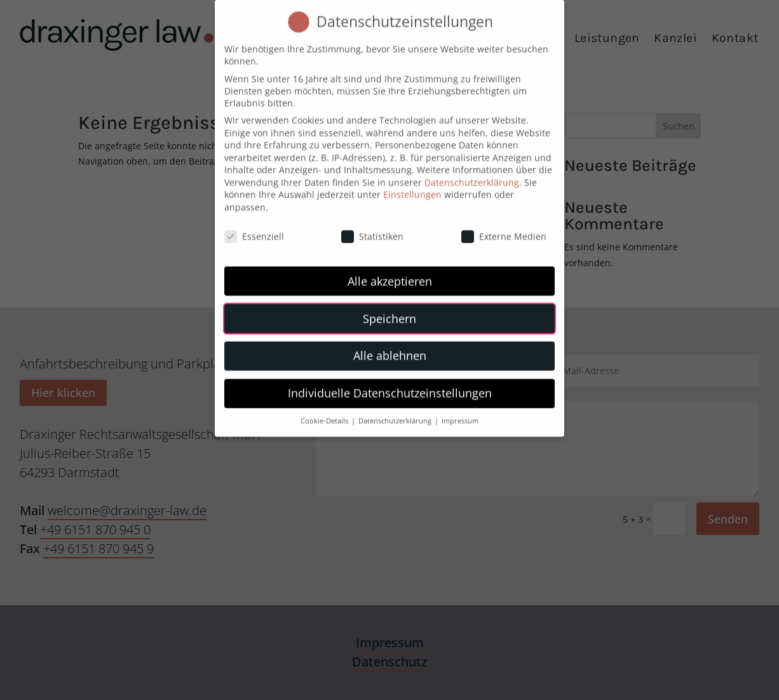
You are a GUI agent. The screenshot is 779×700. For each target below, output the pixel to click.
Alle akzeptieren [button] (390, 271)
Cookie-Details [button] (325, 411)
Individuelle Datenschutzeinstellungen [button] (390, 383)
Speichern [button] (389, 308)
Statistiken (372, 226)
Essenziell (254, 226)
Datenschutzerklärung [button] (396, 411)
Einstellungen (412, 185)
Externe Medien (504, 226)
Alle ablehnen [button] (390, 346)
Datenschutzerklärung (472, 172)
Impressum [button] (460, 411)
